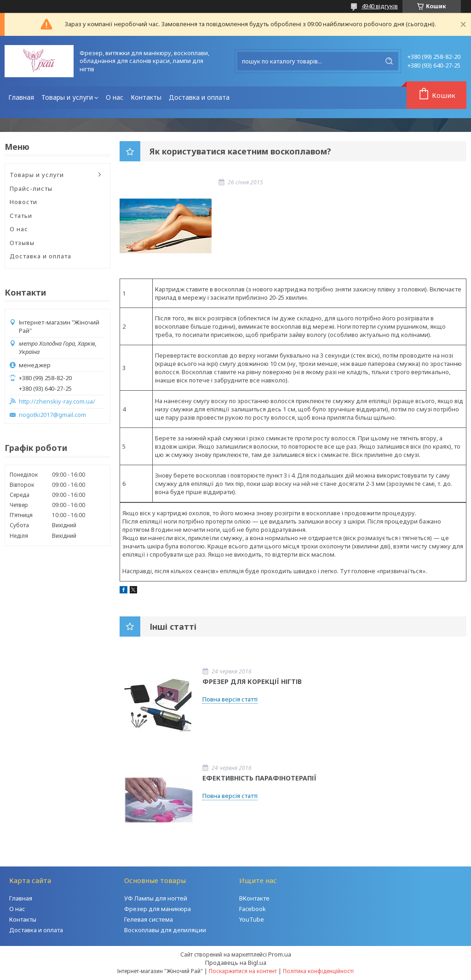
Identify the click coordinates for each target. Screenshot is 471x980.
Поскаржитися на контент (243, 971)
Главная (21, 97)
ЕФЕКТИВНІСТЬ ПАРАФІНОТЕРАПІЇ (259, 778)
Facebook (253, 909)
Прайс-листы (31, 188)
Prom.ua (280, 954)
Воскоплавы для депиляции (165, 930)
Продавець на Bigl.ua (236, 963)
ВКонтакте (254, 898)
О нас (115, 97)
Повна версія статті (230, 699)
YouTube (252, 919)
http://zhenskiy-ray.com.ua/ (57, 402)
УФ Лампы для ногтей (156, 898)
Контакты (146, 97)
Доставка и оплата (199, 97)
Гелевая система (149, 919)
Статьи (21, 216)
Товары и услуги (67, 97)
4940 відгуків (380, 6)
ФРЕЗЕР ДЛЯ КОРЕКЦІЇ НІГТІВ (252, 681)
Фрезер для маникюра (158, 909)
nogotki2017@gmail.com (52, 415)
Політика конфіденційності (318, 971)
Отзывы (22, 243)
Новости (23, 202)
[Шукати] (389, 61)
